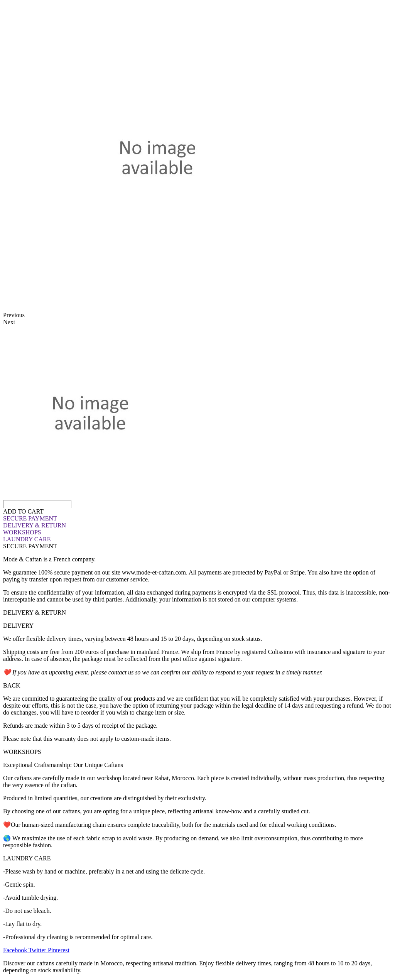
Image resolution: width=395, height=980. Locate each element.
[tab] (197, 519)
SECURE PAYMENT (30, 518)
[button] (23, 511)
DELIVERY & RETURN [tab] (35, 612)
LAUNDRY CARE (27, 539)
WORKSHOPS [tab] (22, 752)
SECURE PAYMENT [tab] (30, 546)
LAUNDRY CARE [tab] (27, 858)
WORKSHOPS (22, 532)
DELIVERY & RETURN (35, 525)
